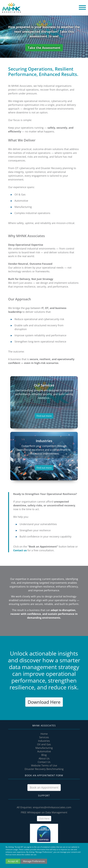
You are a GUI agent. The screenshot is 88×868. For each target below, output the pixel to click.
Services (44, 737)
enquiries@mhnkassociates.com (52, 807)
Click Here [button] (44, 819)
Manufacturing (44, 748)
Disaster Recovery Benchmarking (44, 769)
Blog (44, 755)
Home (44, 734)
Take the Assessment (44, 48)
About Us (44, 758)
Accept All (13, 861)
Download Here (44, 702)
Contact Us (44, 762)
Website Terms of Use (44, 765)
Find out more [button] (44, 416)
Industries (44, 741)
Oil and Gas (44, 744)
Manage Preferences (34, 861)
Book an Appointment (44, 787)
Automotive (44, 751)
